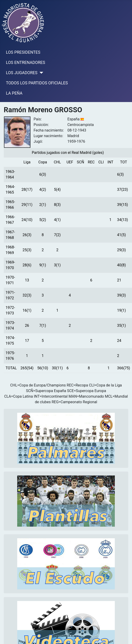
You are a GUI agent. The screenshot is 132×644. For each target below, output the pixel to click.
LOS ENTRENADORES (26, 63)
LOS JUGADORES (22, 73)
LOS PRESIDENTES (23, 52)
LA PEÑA (14, 93)
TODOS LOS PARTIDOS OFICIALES (37, 83)
